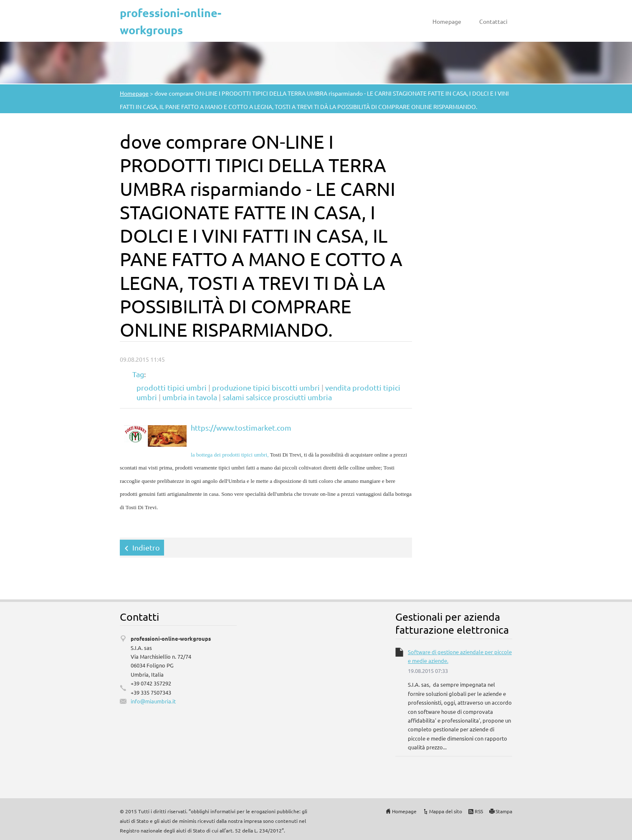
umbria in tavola (190, 397)
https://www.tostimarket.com (241, 428)
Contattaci (493, 21)
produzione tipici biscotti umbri (266, 387)
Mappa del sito (446, 811)
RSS (479, 811)
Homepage (447, 21)
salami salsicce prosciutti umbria (277, 397)
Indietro (146, 547)
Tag (138, 374)
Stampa (504, 811)
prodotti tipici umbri (172, 387)
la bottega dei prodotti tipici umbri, (230, 455)
